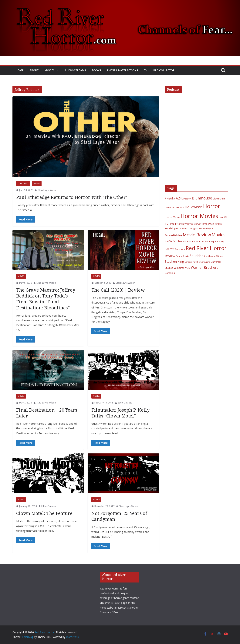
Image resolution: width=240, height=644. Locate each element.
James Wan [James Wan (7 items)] (208, 224)
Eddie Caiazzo (125, 403)
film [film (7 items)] (223, 199)
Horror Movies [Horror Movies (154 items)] (199, 216)
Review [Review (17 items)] (170, 256)
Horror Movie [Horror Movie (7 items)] (172, 217)
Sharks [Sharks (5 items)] (186, 256)
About (34, 70)
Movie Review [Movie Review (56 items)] (197, 235)
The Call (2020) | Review (118, 290)
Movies (50, 70)
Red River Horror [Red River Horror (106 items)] (206, 248)
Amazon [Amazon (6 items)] (187, 199)
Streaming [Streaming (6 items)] (190, 262)
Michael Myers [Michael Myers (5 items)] (206, 229)
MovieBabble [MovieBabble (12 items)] (173, 235)
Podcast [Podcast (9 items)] (170, 249)
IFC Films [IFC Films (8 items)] (170, 224)
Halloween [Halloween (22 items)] (193, 207)
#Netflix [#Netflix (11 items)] (170, 198)
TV (146, 70)
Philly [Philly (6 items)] (221, 241)
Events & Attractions (123, 70)
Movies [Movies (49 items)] (219, 235)
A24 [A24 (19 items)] (179, 198)
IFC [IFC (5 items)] (226, 217)
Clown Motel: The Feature (44, 513)
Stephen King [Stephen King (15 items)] (174, 262)
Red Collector (164, 70)
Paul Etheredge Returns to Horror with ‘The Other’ (72, 197)
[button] (57, 70)
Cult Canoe (23, 183)
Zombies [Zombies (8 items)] (170, 273)
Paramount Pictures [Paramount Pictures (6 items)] (193, 241)
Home (20, 70)
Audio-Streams (75, 70)
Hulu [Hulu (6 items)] (221, 217)
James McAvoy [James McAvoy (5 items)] (194, 224)
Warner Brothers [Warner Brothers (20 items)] (205, 267)
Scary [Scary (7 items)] (179, 256)
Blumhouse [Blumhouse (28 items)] (202, 198)
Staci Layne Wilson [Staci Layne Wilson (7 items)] (213, 256)
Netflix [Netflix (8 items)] (169, 241)
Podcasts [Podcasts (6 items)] (180, 249)
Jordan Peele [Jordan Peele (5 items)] (181, 229)
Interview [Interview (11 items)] (181, 223)
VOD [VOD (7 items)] (188, 268)
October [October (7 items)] (178, 241)
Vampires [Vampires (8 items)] (179, 268)
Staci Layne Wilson (47, 190)
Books (96, 70)
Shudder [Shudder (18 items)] (196, 256)
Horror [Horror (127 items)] (211, 206)
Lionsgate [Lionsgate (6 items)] (193, 229)
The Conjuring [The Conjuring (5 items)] (203, 262)
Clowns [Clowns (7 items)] (217, 199)
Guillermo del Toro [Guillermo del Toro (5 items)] (174, 207)
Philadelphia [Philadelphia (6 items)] (211, 241)
